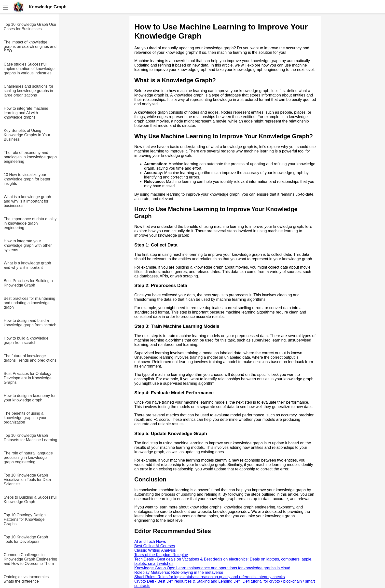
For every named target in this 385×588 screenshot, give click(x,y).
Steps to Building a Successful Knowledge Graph (30, 499)
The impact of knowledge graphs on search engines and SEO (30, 47)
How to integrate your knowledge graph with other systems (28, 245)
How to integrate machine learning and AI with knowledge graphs (26, 113)
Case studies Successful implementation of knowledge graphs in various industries (29, 69)
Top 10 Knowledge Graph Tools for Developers (26, 539)
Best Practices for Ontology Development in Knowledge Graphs (28, 378)
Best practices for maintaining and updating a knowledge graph (29, 303)
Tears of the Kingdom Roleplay (161, 555)
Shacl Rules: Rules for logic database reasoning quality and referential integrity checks (210, 577)
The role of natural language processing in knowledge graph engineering (28, 458)
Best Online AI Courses (155, 546)
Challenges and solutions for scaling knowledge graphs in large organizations (28, 91)
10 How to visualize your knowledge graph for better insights (27, 179)
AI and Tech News (150, 541)
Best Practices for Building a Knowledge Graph (28, 283)
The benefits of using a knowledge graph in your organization (25, 418)
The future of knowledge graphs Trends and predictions (30, 358)
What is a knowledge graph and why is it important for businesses (27, 201)
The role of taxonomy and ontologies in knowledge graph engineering (30, 157)
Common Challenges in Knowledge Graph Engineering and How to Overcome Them (30, 559)
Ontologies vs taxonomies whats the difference (26, 579)
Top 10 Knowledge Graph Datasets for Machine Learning (30, 438)
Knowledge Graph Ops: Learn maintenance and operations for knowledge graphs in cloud (212, 568)
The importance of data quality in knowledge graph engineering (30, 223)
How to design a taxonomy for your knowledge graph (30, 398)
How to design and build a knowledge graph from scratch (30, 323)
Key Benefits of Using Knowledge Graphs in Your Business (27, 135)
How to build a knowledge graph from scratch (26, 340)
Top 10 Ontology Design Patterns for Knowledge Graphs (25, 519)
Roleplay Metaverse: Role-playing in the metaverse (179, 572)
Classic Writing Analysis (155, 550)
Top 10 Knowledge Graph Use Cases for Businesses (30, 27)
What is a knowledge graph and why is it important (27, 265)
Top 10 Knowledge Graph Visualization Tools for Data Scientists (27, 480)
